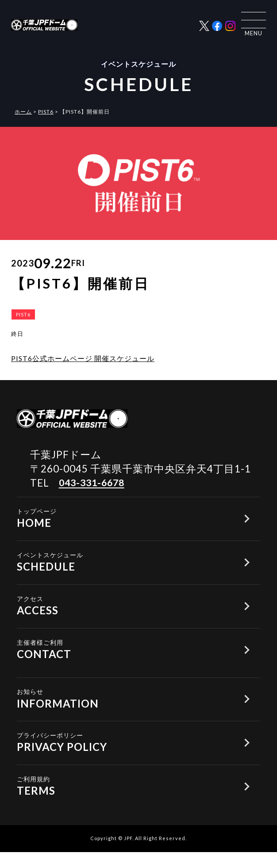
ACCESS (122, 610)
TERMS (122, 800)
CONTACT (122, 656)
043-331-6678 (94, 483)
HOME (122, 518)
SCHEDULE (122, 564)
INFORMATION (122, 708)
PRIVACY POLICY (122, 754)
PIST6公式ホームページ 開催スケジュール (83, 358)
